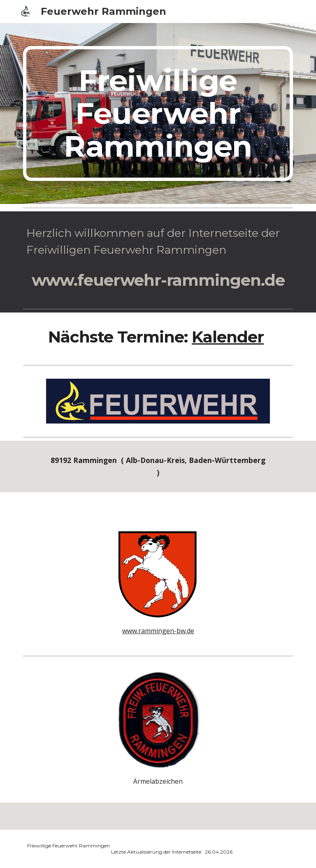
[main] (158, 113)
